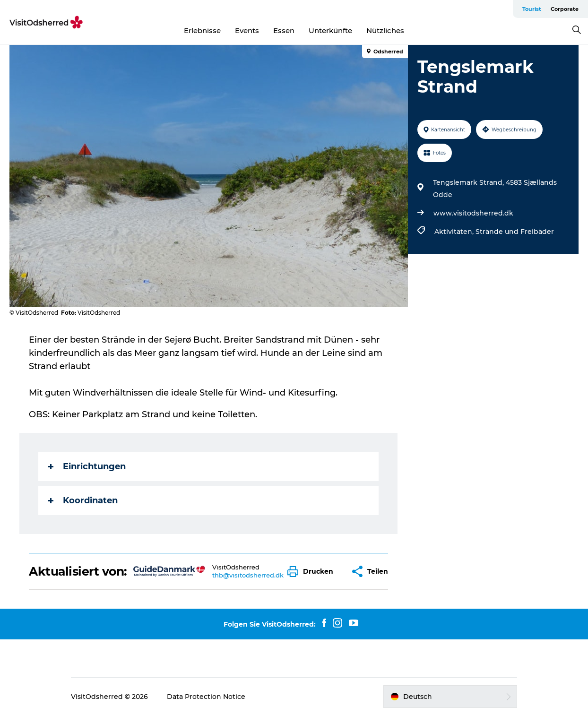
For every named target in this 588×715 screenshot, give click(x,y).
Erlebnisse (202, 30)
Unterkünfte (330, 30)
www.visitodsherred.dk (473, 213)
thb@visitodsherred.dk (248, 575)
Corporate (565, 9)
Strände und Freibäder (515, 232)
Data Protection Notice (206, 697)
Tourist (532, 9)
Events (247, 30)
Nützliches (385, 30)
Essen (284, 30)
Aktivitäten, (455, 232)
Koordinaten (83, 500)
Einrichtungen (87, 466)
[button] (313, 572)
